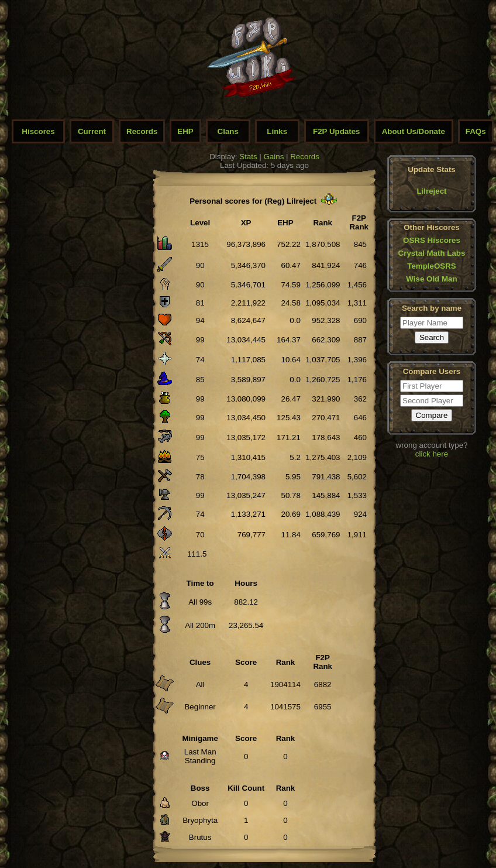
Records (142, 131)
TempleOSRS (431, 266)
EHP (185, 131)
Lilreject (431, 191)
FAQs (476, 131)
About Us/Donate (414, 131)
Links (277, 131)
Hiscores (38, 131)
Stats (248, 157)
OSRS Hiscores (432, 240)
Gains (274, 157)
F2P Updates (337, 131)
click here (432, 454)
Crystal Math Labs (432, 253)
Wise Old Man (431, 279)
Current (92, 131)
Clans (228, 131)
